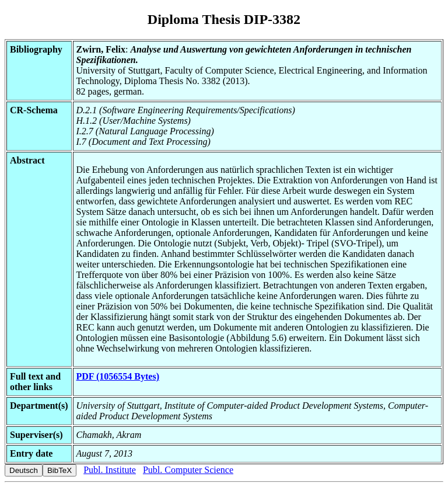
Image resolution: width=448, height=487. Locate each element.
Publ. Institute (110, 470)
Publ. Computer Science (188, 470)
